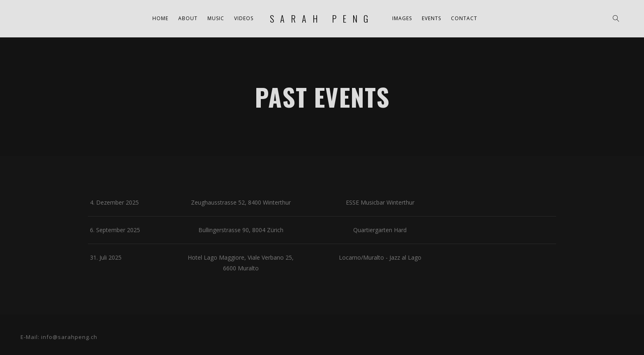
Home (160, 18)
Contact (464, 18)
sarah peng (322, 18)
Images (402, 18)
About (188, 18)
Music (216, 18)
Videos (244, 18)
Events (431, 18)
